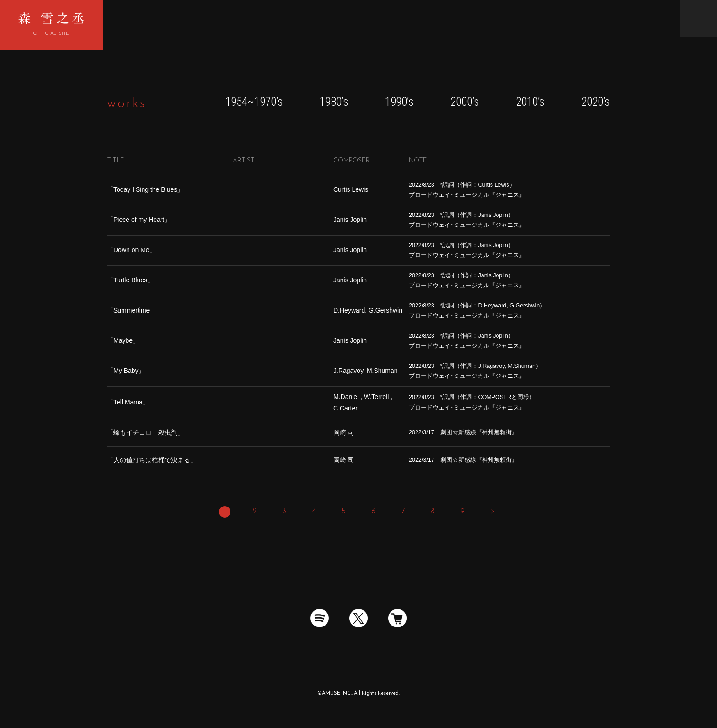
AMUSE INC (336, 693)
